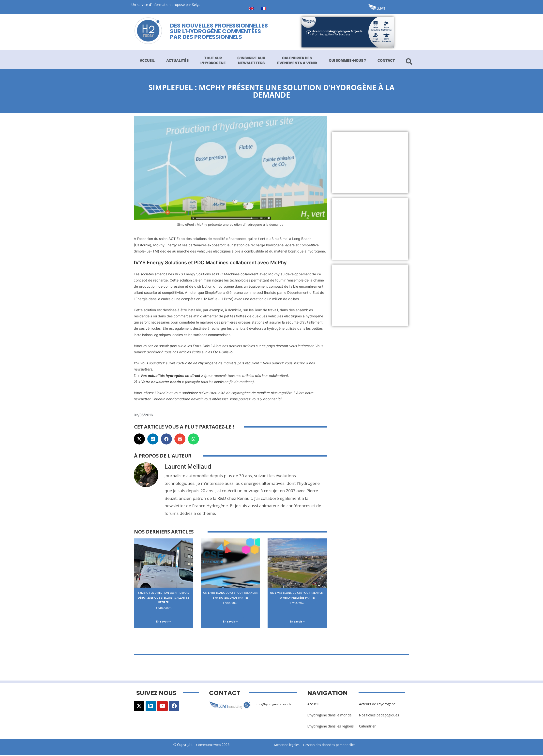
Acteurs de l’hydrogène (377, 705)
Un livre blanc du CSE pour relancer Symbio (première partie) (297, 597)
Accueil (147, 60)
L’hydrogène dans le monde (329, 716)
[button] (139, 439)
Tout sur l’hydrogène (213, 60)
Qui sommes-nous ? (347, 60)
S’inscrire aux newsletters (251, 60)
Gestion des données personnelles (333, 746)
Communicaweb (209, 746)
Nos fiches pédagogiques (379, 716)
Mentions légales (287, 746)
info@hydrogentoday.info (276, 705)
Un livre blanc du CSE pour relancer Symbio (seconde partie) (230, 597)
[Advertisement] (370, 163)
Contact (386, 60)
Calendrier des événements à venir (297, 60)
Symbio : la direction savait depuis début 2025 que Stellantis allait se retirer (164, 597)
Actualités (177, 60)
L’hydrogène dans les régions (330, 727)
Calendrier (367, 727)
